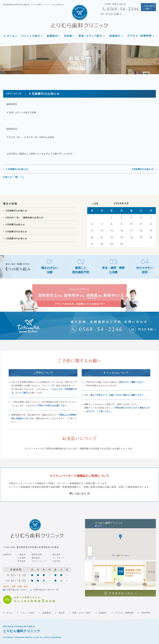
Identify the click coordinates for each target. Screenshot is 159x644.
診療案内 (47, 613)
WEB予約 (146, 613)
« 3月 (95, 204)
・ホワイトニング (38, 561)
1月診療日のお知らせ (16, 238)
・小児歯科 (21, 558)
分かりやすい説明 (145, 270)
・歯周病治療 (36, 555)
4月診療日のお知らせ (16, 211)
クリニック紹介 (27, 613)
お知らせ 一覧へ (11, 177)
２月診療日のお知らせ (17, 169)
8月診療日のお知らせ (143, 169)
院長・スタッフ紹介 (82, 613)
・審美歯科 (35, 558)
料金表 (62, 613)
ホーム (9, 613)
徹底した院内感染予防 (81, 270)
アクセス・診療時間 (124, 613)
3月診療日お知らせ (15, 224)
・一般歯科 (21, 555)
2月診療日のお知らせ (16, 232)
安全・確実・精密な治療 (113, 270)
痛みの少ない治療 (50, 270)
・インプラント (57, 558)
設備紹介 (103, 613)
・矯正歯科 (55, 555)
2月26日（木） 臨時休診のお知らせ (24, 218)
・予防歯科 (21, 561)
